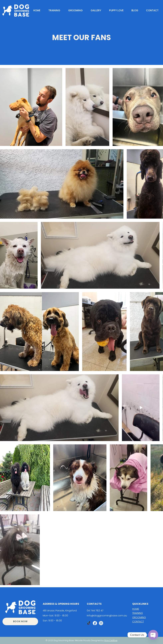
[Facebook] (95, 623)
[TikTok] (89, 623)
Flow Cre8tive (111, 640)
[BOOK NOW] (20, 621)
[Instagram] (101, 623)
